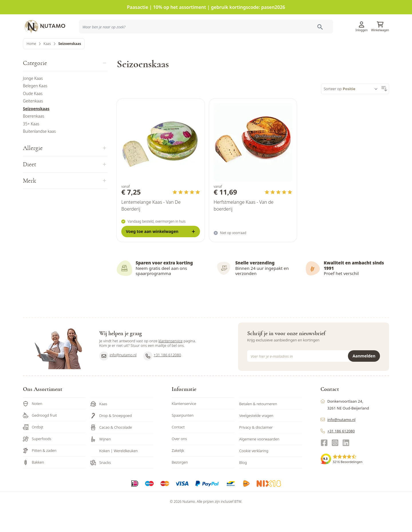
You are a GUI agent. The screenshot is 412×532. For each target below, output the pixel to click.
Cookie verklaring (254, 471)
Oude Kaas (33, 114)
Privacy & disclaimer (256, 448)
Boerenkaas (34, 137)
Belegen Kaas (35, 106)
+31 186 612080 (162, 376)
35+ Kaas (31, 144)
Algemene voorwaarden (259, 460)
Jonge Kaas (33, 99)
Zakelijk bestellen (352, 47)
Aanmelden (364, 376)
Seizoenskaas (36, 129)
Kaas (47, 64)
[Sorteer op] (361, 109)
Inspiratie (286, 47)
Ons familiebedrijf (316, 47)
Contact (178, 448)
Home (31, 64)
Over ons (179, 459)
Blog (243, 483)
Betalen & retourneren (258, 424)
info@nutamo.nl (118, 376)
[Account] (362, 22)
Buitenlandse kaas (39, 152)
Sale (380, 47)
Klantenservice (318, 24)
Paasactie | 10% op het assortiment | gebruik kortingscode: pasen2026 (206, 7)
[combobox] (112, 47)
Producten (249, 47)
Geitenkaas (33, 121)
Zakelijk (178, 471)
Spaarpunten (183, 436)
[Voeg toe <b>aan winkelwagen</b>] (161, 252)
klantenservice (171, 361)
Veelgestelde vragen (256, 436)
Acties (268, 47)
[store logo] (49, 24)
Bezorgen (180, 483)
